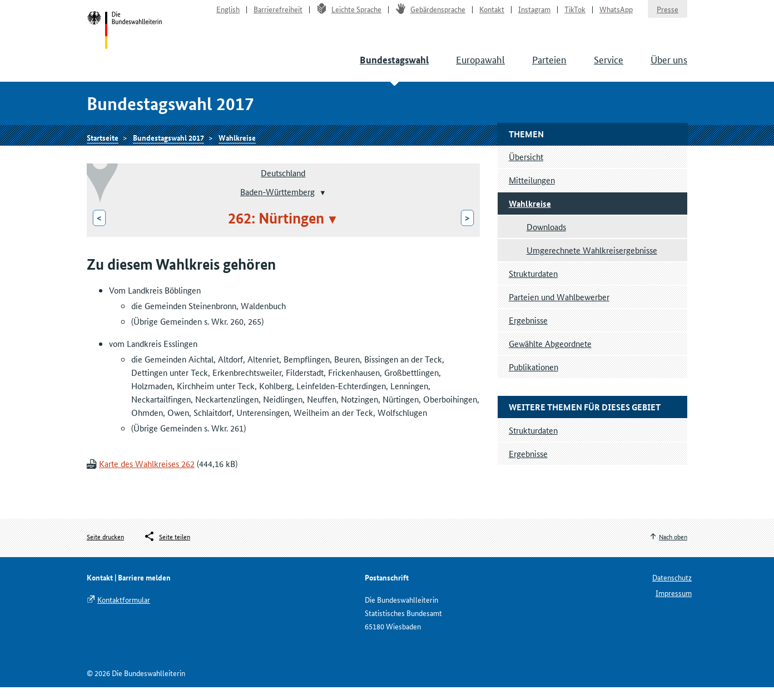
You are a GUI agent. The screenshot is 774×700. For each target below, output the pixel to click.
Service (609, 67)
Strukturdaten (533, 286)
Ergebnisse (528, 333)
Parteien (549, 67)
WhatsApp (616, 14)
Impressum (674, 605)
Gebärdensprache (430, 14)
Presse (668, 14)
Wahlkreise (237, 148)
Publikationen (534, 379)
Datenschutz (672, 590)
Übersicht (526, 169)
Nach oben (673, 549)
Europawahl (480, 67)
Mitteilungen (532, 193)
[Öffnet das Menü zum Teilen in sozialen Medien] (167, 549)
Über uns (669, 67)
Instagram (534, 14)
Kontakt (492, 14)
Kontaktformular (124, 612)
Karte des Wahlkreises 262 (147, 477)
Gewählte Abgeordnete (550, 356)
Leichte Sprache (349, 14)
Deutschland (283, 185)
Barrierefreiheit (278, 14)
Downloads (546, 239)
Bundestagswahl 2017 (168, 148)
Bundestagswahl (394, 68)
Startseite (126, 38)
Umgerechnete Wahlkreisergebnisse (592, 263)
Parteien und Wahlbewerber (559, 309)
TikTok (575, 14)
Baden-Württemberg (277, 204)
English (228, 14)
